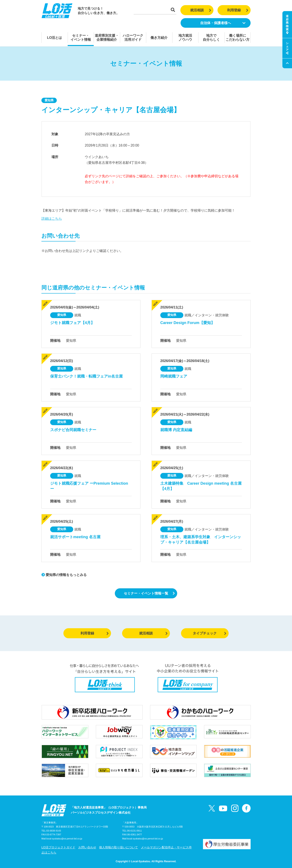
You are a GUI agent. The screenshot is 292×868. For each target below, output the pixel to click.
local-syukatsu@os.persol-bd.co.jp (64, 839)
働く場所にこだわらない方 (238, 38)
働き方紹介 (159, 38)
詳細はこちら (52, 219)
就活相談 (201, 10)
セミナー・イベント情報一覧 (149, 593)
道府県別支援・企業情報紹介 (107, 38)
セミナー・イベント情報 (81, 38)
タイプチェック (210, 633)
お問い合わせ (87, 847)
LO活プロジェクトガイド (58, 847)
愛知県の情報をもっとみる (64, 575)
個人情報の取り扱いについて (118, 847)
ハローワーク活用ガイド (133, 38)
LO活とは (54, 38)
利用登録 (238, 10)
